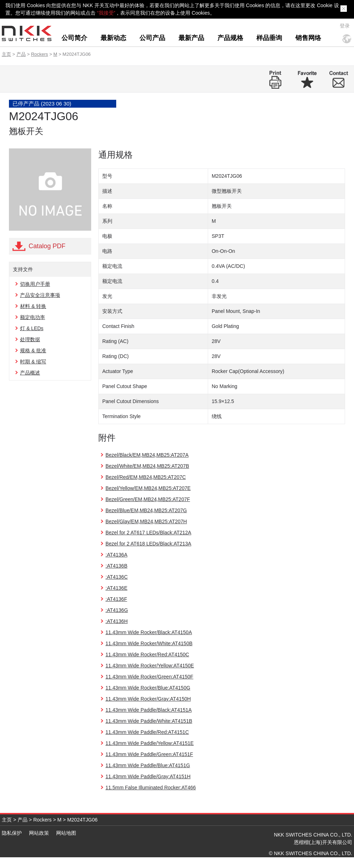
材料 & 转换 (33, 306)
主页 (6, 54)
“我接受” (106, 13)
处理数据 (30, 339)
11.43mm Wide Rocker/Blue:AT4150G (148, 688)
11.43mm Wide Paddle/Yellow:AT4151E (150, 743)
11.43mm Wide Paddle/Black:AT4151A (149, 710)
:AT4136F (116, 599)
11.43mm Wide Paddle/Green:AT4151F (149, 754)
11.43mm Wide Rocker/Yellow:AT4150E (150, 666)
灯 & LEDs (32, 328)
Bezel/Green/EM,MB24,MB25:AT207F (148, 499)
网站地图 (66, 833)
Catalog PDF (47, 246)
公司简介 (74, 38)
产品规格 (230, 38)
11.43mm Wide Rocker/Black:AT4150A (149, 632)
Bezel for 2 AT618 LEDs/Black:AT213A (148, 544)
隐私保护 (12, 833)
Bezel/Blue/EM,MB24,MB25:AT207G (146, 510)
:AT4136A (116, 555)
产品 (21, 54)
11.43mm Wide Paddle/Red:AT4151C (147, 732)
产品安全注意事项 (40, 295)
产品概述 (30, 373)
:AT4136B (116, 566)
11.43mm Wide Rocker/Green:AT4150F (149, 677)
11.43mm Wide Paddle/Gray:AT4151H (148, 776)
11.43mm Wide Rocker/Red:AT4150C (147, 654)
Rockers (40, 54)
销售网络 (308, 38)
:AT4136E (116, 588)
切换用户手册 (35, 284)
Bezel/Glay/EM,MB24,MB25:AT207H (146, 521)
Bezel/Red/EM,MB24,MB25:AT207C (146, 477)
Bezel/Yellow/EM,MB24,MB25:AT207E (148, 488)
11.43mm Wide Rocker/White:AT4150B (149, 643)
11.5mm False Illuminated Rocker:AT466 (151, 788)
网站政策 (39, 833)
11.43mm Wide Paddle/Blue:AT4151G (148, 765)
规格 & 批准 (33, 350)
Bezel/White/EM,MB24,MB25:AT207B (147, 466)
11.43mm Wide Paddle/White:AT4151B (149, 721)
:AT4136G (117, 610)
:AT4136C (117, 577)
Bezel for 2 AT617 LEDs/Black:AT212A (148, 533)
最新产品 (191, 38)
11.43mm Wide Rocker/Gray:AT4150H (148, 699)
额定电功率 (33, 317)
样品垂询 (269, 38)
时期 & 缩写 (33, 362)
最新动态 (113, 38)
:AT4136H (117, 621)
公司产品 (152, 38)
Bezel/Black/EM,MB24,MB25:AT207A (147, 455)
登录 (345, 26)
